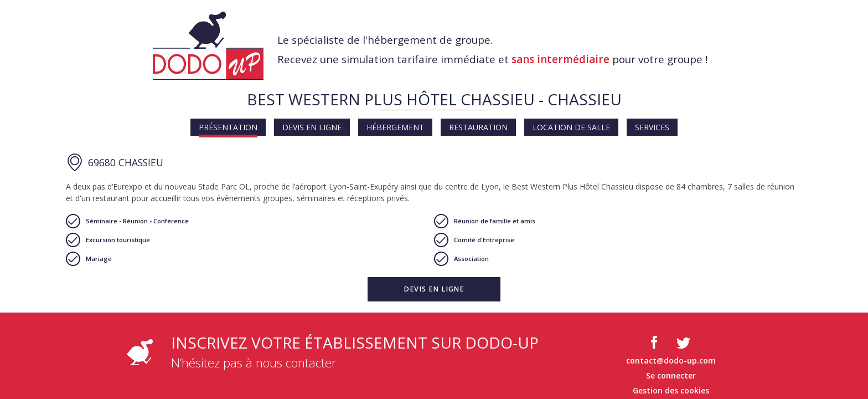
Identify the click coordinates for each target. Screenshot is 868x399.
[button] (434, 289)
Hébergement (395, 127)
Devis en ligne (312, 127)
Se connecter (671, 375)
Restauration (478, 127)
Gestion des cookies (671, 390)
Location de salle (571, 127)
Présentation (228, 127)
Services (652, 127)
